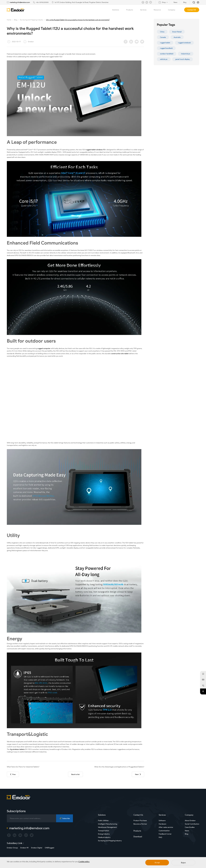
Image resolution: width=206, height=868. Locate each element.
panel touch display (183, 59)
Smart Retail (177, 32)
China (162, 32)
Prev (13, 774)
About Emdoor (190, 821)
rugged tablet (165, 43)
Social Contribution (192, 824)
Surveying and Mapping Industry (32, 20)
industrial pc (186, 54)
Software (162, 821)
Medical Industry (104, 837)
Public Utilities (103, 821)
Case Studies (190, 827)
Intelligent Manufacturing (108, 824)
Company (173, 10)
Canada (163, 37)
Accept (157, 863)
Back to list (75, 774)
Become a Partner (140, 824)
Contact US (192, 10)
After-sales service (166, 827)
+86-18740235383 (42, 2)
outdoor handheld (167, 54)
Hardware (162, 824)
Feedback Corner (165, 834)
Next (138, 774)
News (187, 831)
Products (131, 10)
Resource (159, 10)
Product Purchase (140, 821)
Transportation (104, 831)
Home (9, 20)
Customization (164, 831)
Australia (177, 37)
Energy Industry (104, 834)
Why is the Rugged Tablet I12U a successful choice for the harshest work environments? (78, 20)
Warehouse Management (107, 827)
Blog (16, 20)
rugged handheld (166, 48)
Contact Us (138, 815)
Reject (183, 863)
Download (138, 837)
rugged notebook (184, 43)
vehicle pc (164, 59)
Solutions (117, 10)
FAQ (160, 837)
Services (145, 10)
